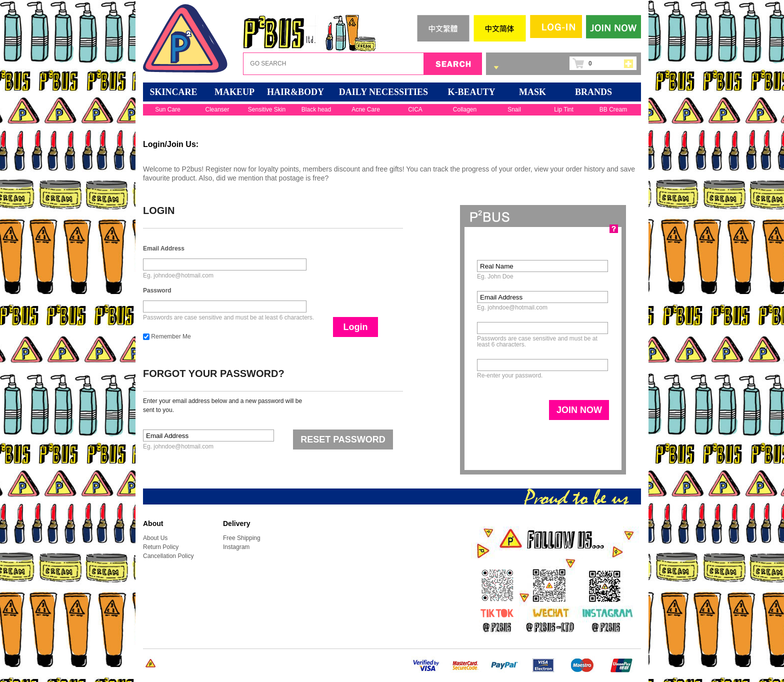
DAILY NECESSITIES (383, 92)
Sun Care (168, 109)
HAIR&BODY (295, 92)
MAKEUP (234, 92)
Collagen (465, 109)
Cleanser (217, 109)
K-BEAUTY (471, 92)
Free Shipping (242, 538)
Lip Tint (564, 109)
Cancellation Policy (168, 556)
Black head (316, 109)
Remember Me (167, 336)
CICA (415, 109)
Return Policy (161, 547)
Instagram (236, 547)
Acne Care (366, 109)
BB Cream (613, 109)
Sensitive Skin (267, 109)
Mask (532, 92)
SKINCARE (173, 92)
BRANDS (593, 92)
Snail (514, 109)
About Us (155, 538)
